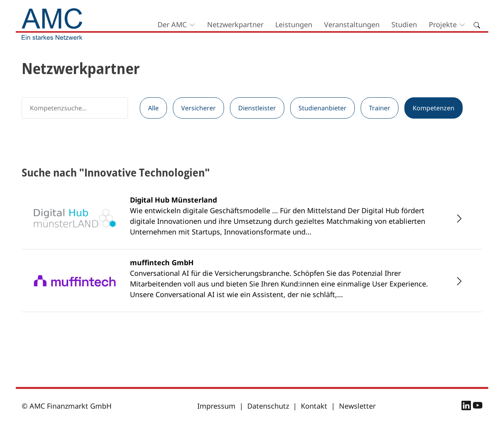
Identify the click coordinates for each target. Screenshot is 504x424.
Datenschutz (268, 406)
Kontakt (314, 406)
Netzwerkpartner (235, 24)
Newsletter (357, 406)
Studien (404, 24)
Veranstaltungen (352, 24)
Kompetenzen (434, 108)
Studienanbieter (322, 108)
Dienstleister (257, 108)
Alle (153, 108)
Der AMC (172, 24)
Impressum (216, 406)
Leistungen (294, 24)
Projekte (443, 24)
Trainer (380, 108)
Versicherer (198, 108)
